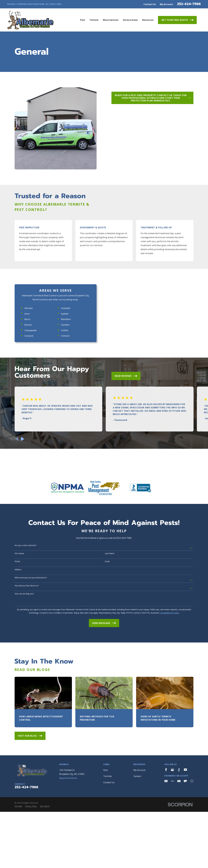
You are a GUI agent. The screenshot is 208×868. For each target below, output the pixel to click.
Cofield (62, 412)
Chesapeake (28, 412)
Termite (108, 858)
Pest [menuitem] (83, 20)
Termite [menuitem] (94, 20)
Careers (137, 858)
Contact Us (150, 4)
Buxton (25, 407)
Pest (106, 852)
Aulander (63, 390)
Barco (25, 401)
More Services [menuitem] (111, 20)
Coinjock (26, 418)
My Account (166, 4)
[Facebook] (166, 852)
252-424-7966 (189, 4)
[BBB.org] (179, 852)
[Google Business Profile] (172, 852)
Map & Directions (68, 860)
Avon (24, 396)
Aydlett (62, 396)
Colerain (63, 418)
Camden (62, 407)
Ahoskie (26, 390)
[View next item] (23, 521)
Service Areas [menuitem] (130, 20)
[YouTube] (185, 852)
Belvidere (63, 401)
